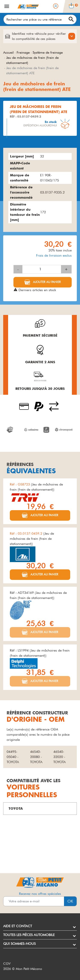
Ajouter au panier (47, 282)
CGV (7, 964)
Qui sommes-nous (19, 944)
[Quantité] (42, 269)
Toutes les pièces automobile (29, 935)
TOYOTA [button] (16, 808)
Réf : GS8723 (20, 484)
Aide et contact (18, 926)
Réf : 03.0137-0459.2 (27, 533)
